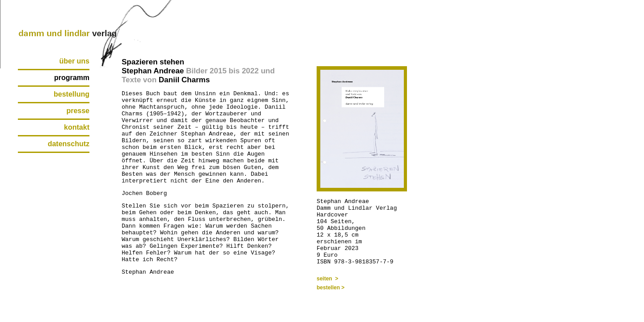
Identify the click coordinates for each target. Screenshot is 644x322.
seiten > (327, 279)
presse (78, 111)
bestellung (72, 94)
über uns (74, 61)
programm (72, 78)
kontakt (77, 127)
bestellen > (330, 288)
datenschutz (69, 144)
